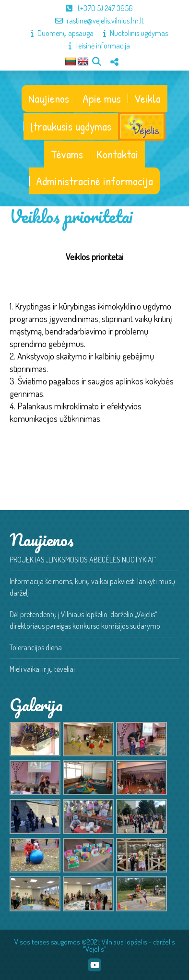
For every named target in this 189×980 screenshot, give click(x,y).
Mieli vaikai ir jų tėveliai (42, 669)
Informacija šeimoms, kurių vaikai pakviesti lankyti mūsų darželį (92, 587)
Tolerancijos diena (36, 647)
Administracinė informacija (94, 181)
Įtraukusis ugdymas (71, 126)
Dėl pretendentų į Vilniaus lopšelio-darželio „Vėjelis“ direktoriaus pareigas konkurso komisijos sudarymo (85, 620)
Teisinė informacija (94, 46)
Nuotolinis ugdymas (131, 33)
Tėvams (67, 154)
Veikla (148, 98)
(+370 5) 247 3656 (94, 8)
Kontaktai (117, 154)
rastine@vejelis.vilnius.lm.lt (95, 21)
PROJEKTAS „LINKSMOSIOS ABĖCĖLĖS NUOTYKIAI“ (83, 560)
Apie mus (102, 98)
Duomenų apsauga (57, 33)
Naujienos (49, 98)
